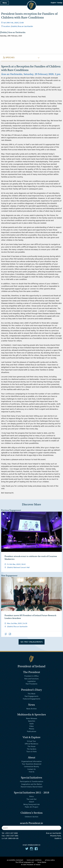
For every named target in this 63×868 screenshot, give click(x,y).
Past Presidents (31, 684)
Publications (32, 731)
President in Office (31, 676)
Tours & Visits (31, 752)
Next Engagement (9, 576)
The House (31, 746)
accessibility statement (15, 860)
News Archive (31, 709)
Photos (32, 729)
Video (31, 726)
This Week (31, 694)
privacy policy (50, 860)
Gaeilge (60, 3)
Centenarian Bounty (31, 766)
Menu (5, 3)
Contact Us (31, 769)
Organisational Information (31, 761)
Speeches (32, 721)
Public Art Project (32, 807)
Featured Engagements (32, 699)
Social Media (42, 862)
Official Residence (31, 744)
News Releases (32, 718)
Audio (32, 724)
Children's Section (31, 817)
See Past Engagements (32, 642)
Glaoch (31, 802)
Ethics (32, 796)
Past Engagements (31, 696)
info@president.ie (34, 845)
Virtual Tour (31, 741)
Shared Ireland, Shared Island (31, 787)
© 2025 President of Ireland (31, 865)
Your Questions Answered (32, 764)
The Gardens (32, 749)
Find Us (32, 772)
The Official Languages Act (25, 862)
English (53, 3)
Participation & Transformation (32, 781)
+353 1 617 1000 (11, 833)
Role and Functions (31, 679)
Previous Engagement (11, 510)
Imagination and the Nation (32, 784)
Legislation (32, 681)
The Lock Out (31, 799)
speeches (9, 57)
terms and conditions (34, 860)
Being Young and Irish (32, 804)
